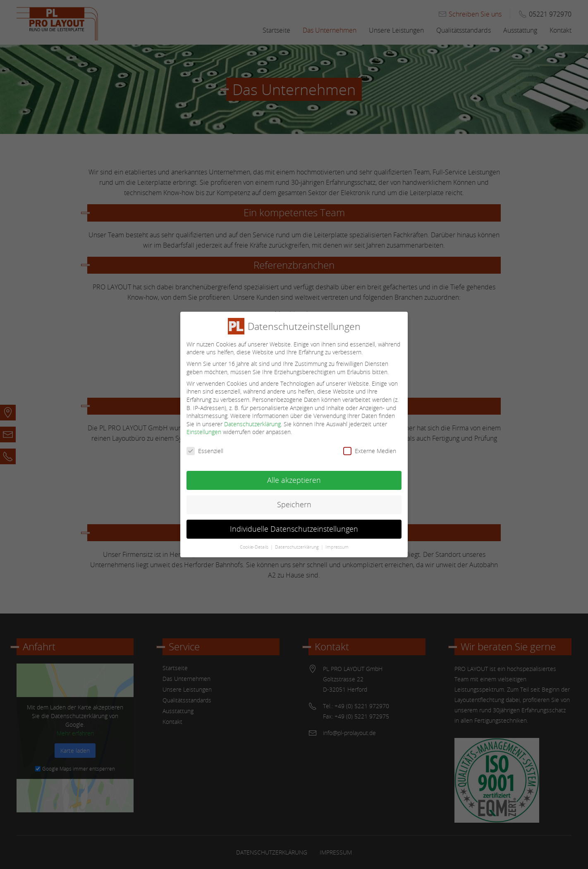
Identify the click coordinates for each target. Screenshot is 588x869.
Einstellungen (204, 426)
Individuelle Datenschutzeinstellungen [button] (294, 523)
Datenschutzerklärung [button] (297, 541)
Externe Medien (370, 445)
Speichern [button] (294, 499)
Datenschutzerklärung (252, 418)
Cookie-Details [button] (254, 541)
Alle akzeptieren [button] (294, 474)
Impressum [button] (337, 541)
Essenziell (205, 445)
